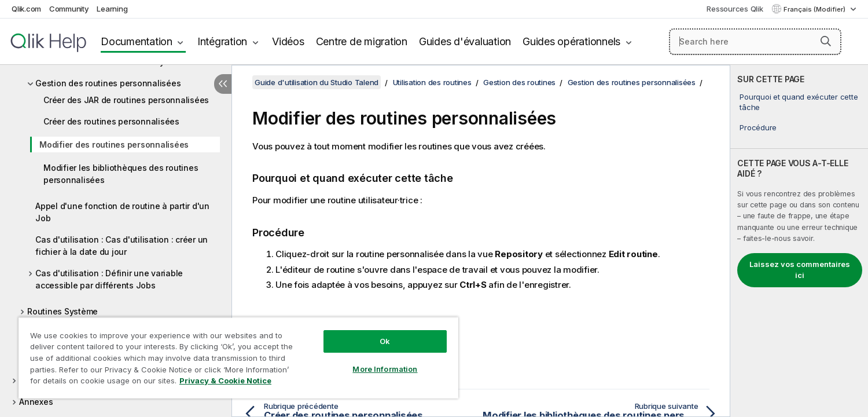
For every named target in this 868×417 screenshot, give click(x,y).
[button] (826, 41)
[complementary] (799, 241)
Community (69, 9)
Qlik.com (26, 9)
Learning (112, 9)
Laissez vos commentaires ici (800, 270)
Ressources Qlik (735, 9)
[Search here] (755, 42)
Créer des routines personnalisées (111, 121)
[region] (238, 358)
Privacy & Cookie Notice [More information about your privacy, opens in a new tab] (225, 381)
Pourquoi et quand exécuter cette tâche (799, 102)
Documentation (137, 41)
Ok (385, 341)
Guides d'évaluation (465, 41)
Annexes (36, 402)
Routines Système (62, 311)
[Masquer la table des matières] (223, 84)
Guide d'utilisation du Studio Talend (317, 82)
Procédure (758, 127)
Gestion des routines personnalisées (108, 83)
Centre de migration (362, 41)
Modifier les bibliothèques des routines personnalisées (121, 174)
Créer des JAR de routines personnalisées (126, 100)
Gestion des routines (519, 82)
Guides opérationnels (571, 41)
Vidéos (288, 41)
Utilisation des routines (432, 82)
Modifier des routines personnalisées (114, 145)
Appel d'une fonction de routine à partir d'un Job (122, 212)
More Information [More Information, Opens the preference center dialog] (385, 369)
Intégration (222, 41)
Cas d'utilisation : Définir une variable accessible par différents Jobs (109, 279)
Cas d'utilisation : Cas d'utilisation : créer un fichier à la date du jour (122, 246)
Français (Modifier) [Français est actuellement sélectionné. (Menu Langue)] (815, 9)
